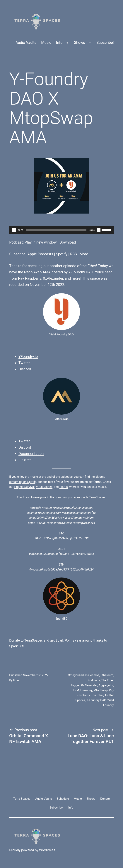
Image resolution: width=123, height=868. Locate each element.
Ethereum (107, 675)
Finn (16, 680)
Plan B (64, 487)
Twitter (24, 363)
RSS (74, 254)
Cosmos (94, 675)
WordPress (47, 850)
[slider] (56, 230)
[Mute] (99, 230)
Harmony (86, 690)
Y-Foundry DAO (81, 272)
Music (46, 43)
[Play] (14, 230)
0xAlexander (53, 278)
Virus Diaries (44, 487)
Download (68, 242)
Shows (80, 43)
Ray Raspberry (30, 278)
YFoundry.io (28, 357)
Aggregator (106, 685)
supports (82, 497)
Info (59, 43)
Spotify (62, 254)
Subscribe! (105, 43)
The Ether (107, 680)
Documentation (31, 454)
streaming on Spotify (23, 482)
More (84, 254)
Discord (25, 369)
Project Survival (24, 487)
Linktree (25, 460)
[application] (61, 230)
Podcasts (94, 680)
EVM (76, 690)
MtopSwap (33, 272)
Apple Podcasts (40, 254)
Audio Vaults (26, 43)
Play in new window (41, 242)
